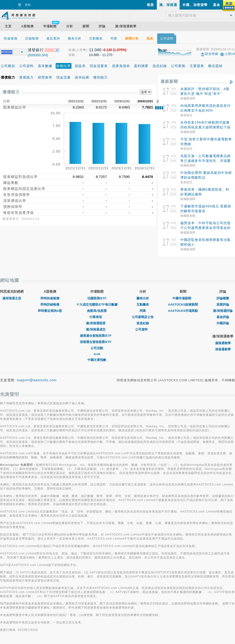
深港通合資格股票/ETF (97, 342)
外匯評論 (223, 323)
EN (28, 5)
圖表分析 (143, 298)
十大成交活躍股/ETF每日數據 (97, 305)
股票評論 (223, 305)
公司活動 (97, 348)
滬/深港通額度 (97, 323)
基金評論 (223, 317)
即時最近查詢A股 (50, 311)
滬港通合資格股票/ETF (97, 336)
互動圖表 (143, 305)
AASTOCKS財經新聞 (183, 305)
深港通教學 (223, 349)
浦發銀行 (36, 50)
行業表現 (97, 317)
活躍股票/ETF (97, 298)
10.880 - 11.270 (101, 55)
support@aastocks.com (37, 380)
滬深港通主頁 (12, 298)
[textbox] (8, 52)
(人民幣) (81, 50)
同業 (143, 311)
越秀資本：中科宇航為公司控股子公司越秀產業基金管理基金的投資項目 (206, 228)
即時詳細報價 (50, 305)
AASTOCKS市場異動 (183, 311)
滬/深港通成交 (97, 329)
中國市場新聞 (183, 298)
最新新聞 (169, 82)
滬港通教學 (223, 343)
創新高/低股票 (97, 311)
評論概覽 (223, 298)
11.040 (95, 50)
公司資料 (143, 329)
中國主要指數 (97, 360)
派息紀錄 (143, 323)
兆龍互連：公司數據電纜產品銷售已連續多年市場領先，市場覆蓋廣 (206, 161)
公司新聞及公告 (143, 317)
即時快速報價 (50, 298)
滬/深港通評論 (223, 311)
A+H (97, 354)
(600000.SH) (38, 55)
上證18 (230, 54)
